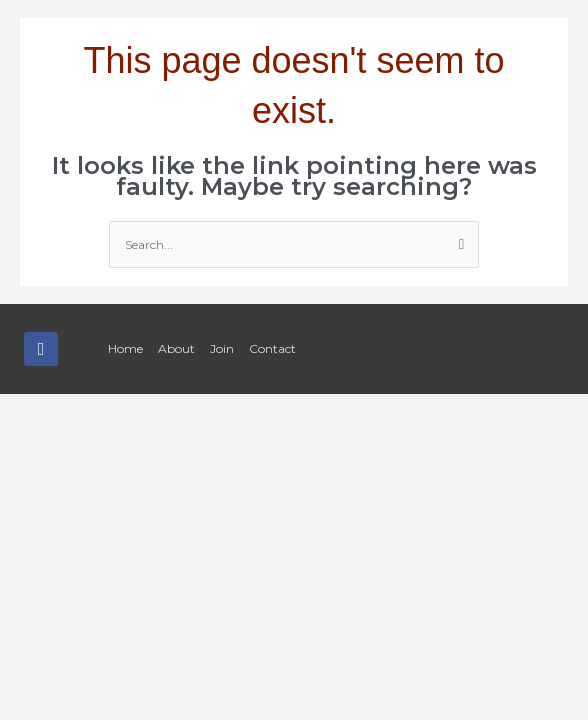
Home (125, 348)
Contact (272, 348)
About (176, 348)
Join (222, 348)
